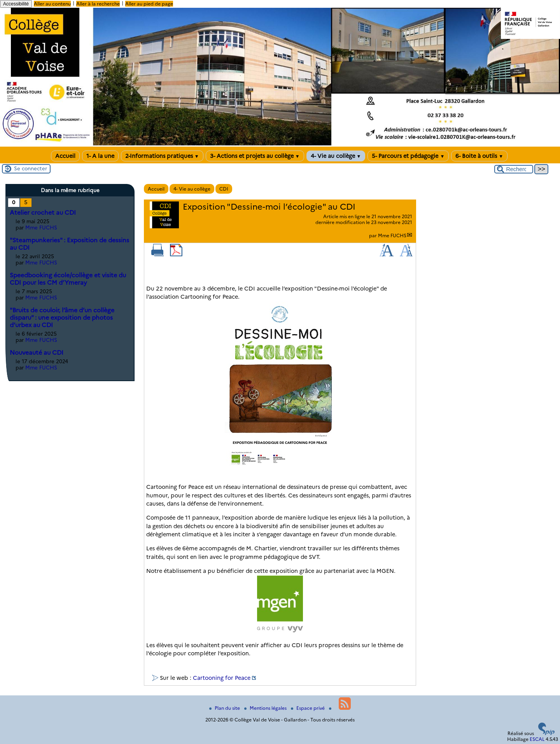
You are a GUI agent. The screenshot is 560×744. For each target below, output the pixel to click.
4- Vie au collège (336, 156)
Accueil (65, 156)
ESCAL (537, 739)
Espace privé (308, 708)
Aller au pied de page (149, 4)
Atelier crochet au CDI (43, 213)
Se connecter (31, 168)
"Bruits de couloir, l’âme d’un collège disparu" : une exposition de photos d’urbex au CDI (62, 318)
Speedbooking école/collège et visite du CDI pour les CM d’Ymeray (68, 279)
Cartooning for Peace (222, 678)
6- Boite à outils (479, 156)
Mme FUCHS (392, 235)
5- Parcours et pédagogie (408, 156)
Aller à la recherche (98, 4)
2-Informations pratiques (162, 156)
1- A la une (100, 156)
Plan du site (225, 708)
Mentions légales (266, 708)
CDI (224, 189)
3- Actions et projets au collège (255, 156)
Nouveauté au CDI (37, 353)
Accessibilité (16, 4)
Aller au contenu (52, 4)
